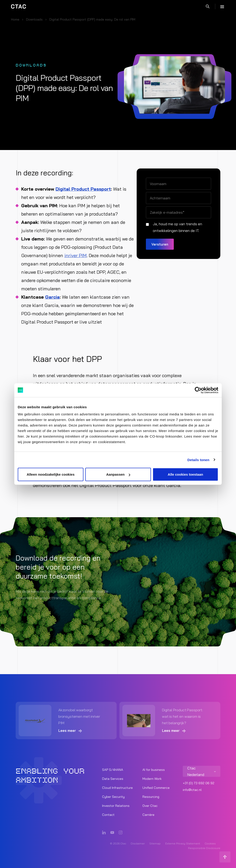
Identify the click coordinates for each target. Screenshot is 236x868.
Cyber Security (113, 797)
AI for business (154, 770)
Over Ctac (150, 806)
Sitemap (155, 843)
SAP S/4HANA (113, 770)
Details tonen (198, 460)
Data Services (113, 779)
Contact (108, 815)
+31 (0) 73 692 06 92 (199, 783)
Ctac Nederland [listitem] (196, 771)
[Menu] (222, 6)
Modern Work (152, 779)
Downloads (34, 19)
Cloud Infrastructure (117, 788)
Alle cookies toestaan (185, 474)
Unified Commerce (156, 788)
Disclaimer (138, 843)
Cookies (210, 843)
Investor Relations (116, 806)
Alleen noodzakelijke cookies (51, 474)
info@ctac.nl (192, 790)
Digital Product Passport (83, 189)
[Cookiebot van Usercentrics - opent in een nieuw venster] (198, 390)
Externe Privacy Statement (183, 843)
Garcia (53, 297)
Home (15, 19)
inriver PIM (75, 255)
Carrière (148, 815)
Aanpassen (118, 474)
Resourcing (151, 797)
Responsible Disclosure (204, 848)
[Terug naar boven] (225, 857)
